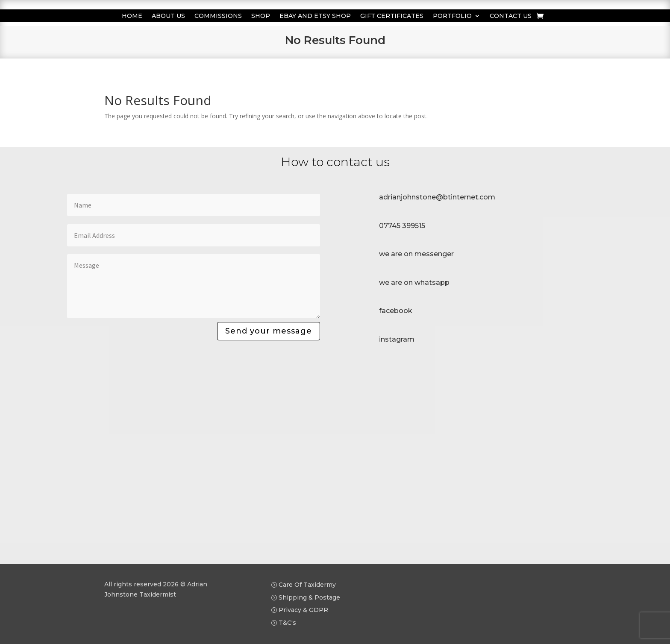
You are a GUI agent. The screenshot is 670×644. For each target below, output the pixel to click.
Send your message (269, 331)
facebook (396, 311)
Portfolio (452, 16)
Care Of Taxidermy (307, 585)
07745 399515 (402, 226)
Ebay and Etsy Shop (315, 16)
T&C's (287, 623)
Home (132, 16)
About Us (168, 16)
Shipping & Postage (309, 597)
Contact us (511, 16)
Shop (261, 16)
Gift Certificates (392, 16)
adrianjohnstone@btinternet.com (437, 197)
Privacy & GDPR (303, 610)
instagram (397, 339)
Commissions (218, 16)
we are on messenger (416, 254)
